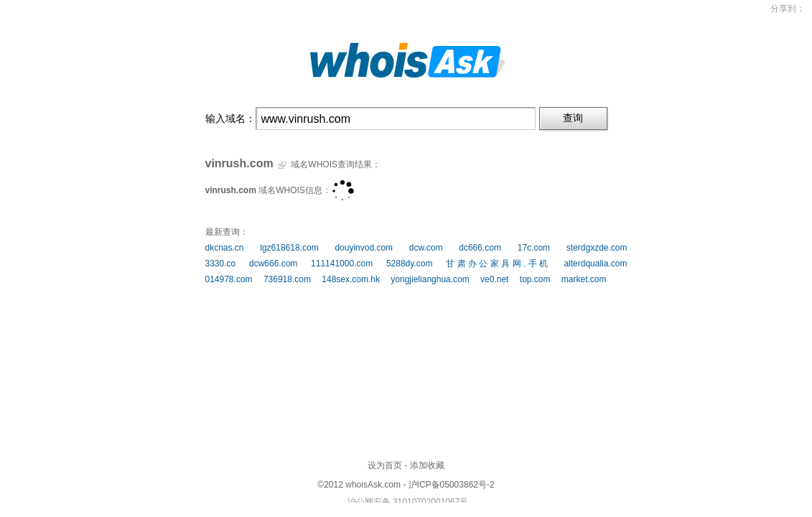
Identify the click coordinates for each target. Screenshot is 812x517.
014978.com (229, 279)
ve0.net (494, 279)
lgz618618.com (289, 248)
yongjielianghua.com (430, 279)
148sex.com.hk (351, 279)
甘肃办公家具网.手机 (498, 264)
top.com (535, 279)
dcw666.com (273, 264)
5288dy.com (409, 264)
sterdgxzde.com (597, 248)
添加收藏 (427, 465)
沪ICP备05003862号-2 (452, 485)
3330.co (221, 264)
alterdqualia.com (595, 264)
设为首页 (385, 465)
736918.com (287, 279)
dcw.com (426, 248)
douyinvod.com (364, 248)
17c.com (534, 248)
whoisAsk (364, 485)
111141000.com (342, 264)
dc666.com (480, 248)
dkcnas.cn (225, 248)
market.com (584, 279)
